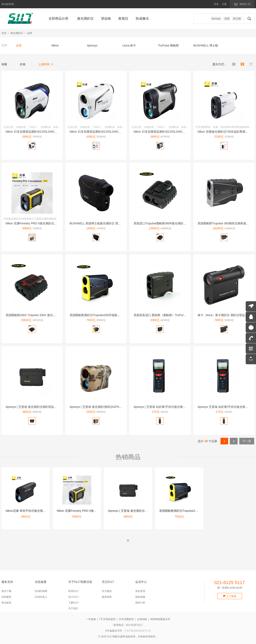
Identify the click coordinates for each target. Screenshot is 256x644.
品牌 (30, 33)
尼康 (227, 19)
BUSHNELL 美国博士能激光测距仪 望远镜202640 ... (103, 223)
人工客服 (229, 596)
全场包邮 (142, 619)
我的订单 (140, 603)
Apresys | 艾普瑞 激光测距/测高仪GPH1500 (98, 407)
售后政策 (6, 603)
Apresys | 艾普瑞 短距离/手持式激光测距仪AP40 (165, 407)
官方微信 (107, 591)
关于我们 (73, 608)
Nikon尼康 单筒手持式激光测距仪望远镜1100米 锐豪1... (41, 511)
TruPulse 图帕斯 (168, 45)
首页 (4, 33)
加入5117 (74, 597)
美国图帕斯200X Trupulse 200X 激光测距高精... (36, 315)
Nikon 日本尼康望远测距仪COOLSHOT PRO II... (37, 132)
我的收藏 (140, 597)
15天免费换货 (126, 619)
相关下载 (6, 591)
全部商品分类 (58, 18)
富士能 (237, 19)
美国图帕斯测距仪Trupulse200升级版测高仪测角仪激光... (106, 315)
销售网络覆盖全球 (160, 619)
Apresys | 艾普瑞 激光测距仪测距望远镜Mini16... (37, 407)
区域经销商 (41, 591)
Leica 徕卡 (129, 45)
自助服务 (6, 597)
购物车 (242, 4)
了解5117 (74, 603)
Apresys (216, 19)
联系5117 (74, 591)
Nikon (55, 45)
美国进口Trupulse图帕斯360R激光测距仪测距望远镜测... (170, 223)
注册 (224, 4)
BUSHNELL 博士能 (206, 45)
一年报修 (91, 619)
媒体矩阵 (107, 597)
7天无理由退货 (107, 619)
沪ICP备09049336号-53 (138, 631)
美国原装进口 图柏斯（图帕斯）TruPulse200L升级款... (169, 315)
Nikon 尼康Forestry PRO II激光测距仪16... (33, 223)
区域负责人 (41, 597)
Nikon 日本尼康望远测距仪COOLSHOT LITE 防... (101, 132)
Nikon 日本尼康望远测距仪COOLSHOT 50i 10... (164, 132)
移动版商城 (8, 4)
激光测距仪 (17, 33)
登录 (216, 4)
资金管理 (140, 591)
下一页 (247, 441)
